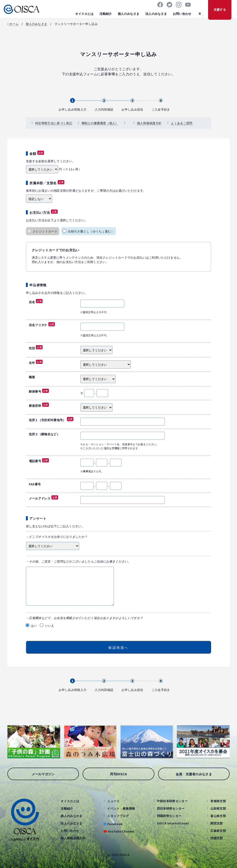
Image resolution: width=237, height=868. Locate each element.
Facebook (115, 824)
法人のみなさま (156, 14)
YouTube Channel (121, 831)
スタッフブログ (118, 816)
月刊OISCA (118, 774)
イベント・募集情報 (121, 808)
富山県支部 (218, 816)
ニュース (113, 801)
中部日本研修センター (172, 801)
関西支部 (217, 823)
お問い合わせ (182, 14)
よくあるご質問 (182, 123)
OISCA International (173, 823)
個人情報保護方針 (149, 123)
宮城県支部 (218, 801)
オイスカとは (84, 14)
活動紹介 (106, 14)
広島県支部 (218, 831)
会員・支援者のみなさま (194, 774)
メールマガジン (43, 774)
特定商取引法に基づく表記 (54, 123)
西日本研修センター (171, 808)
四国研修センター (169, 816)
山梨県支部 (218, 808)
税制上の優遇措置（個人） (100, 123)
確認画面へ (118, 647)
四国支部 (217, 838)
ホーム (13, 24)
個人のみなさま (129, 14)
